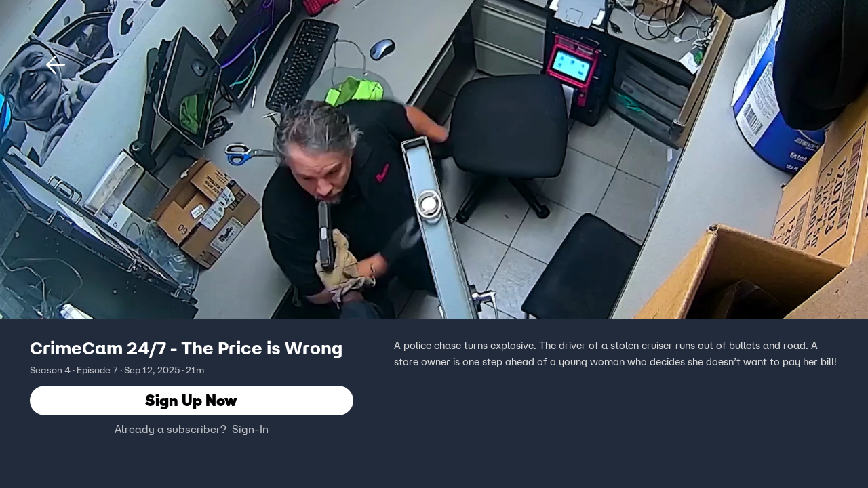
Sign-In (250, 429)
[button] (56, 65)
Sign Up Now (191, 400)
